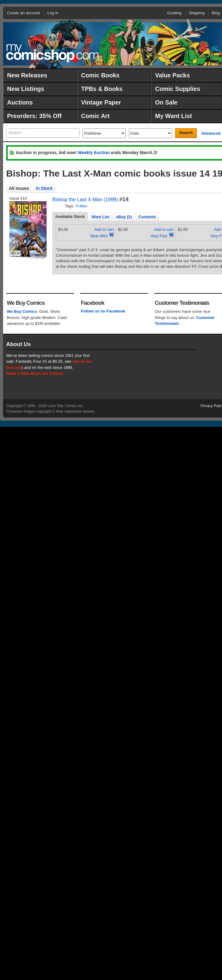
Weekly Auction (94, 153)
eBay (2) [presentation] (124, 217)
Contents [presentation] (147, 217)
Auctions (20, 102)
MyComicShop (52, 53)
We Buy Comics (22, 311)
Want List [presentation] (101, 217)
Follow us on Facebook (103, 311)
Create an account (23, 13)
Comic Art (95, 116)
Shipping (197, 13)
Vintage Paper (101, 102)
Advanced (211, 133)
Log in (53, 13)
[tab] (70, 217)
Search (186, 133)
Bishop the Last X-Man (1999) (85, 200)
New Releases (27, 75)
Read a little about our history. (35, 373)
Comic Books (100, 75)
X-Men (81, 206)
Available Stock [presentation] (70, 216)
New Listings (26, 89)
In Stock (44, 188)
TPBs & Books (102, 89)
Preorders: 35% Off (34, 116)
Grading (174, 13)
